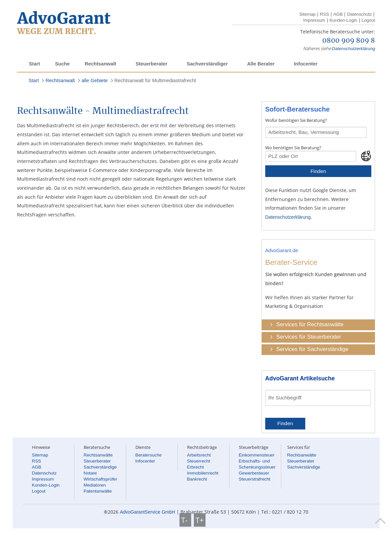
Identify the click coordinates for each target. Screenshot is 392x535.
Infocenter (306, 64)
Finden (318, 171)
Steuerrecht (199, 461)
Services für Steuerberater (309, 337)
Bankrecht (197, 479)
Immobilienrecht (203, 473)
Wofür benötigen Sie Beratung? (296, 120)
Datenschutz (359, 14)
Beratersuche (149, 455)
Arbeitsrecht (199, 455)
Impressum (314, 20)
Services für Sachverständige (312, 349)
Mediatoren (95, 485)
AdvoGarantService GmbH (147, 512)
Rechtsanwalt (100, 64)
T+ (200, 520)
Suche (62, 64)
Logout (368, 20)
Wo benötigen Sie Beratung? (293, 148)
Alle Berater (261, 64)
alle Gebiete (94, 80)
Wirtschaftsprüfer (101, 479)
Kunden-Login (343, 20)
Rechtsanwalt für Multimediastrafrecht (155, 80)
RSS (324, 14)
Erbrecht (195, 467)
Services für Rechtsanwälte (310, 324)
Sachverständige (100, 467)
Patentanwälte (98, 491)
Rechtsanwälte (98, 455)
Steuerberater (151, 64)
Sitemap (307, 14)
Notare (90, 473)
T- (185, 520)
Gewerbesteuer (254, 473)
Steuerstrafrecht (255, 479)
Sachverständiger (207, 64)
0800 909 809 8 (349, 41)
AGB (338, 14)
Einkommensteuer (257, 455)
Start (35, 64)
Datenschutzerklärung (354, 49)
